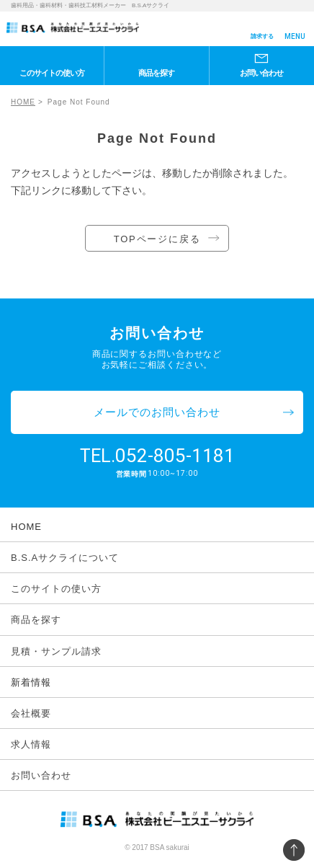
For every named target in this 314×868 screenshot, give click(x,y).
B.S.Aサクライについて (65, 558)
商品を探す (156, 73)
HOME (23, 102)
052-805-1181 (175, 456)
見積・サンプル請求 (56, 651)
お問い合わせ (261, 73)
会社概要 (31, 713)
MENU (295, 36)
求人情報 (31, 744)
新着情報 (31, 682)
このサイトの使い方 (52, 73)
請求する (262, 36)
